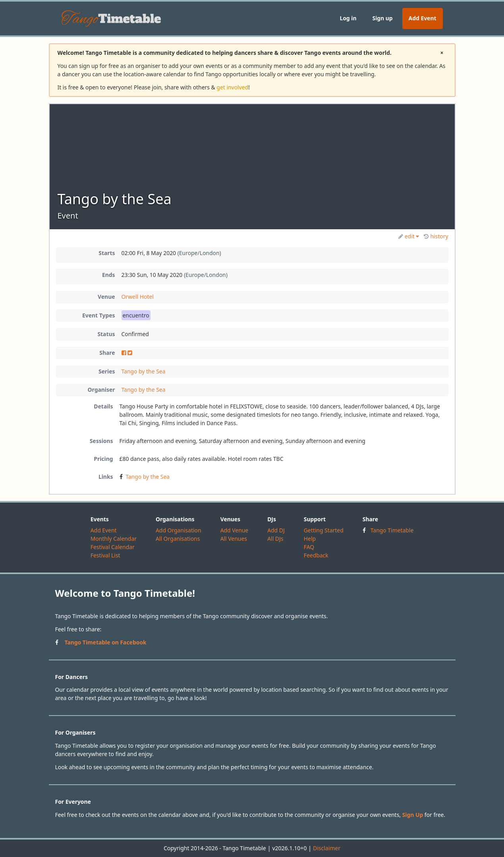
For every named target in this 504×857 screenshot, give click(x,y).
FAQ (309, 547)
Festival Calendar (113, 547)
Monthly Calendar (114, 539)
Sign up (382, 18)
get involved (232, 87)
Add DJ (276, 530)
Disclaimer (327, 848)
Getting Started (324, 530)
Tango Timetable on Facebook (106, 642)
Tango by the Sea (144, 371)
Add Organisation (179, 530)
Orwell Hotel (138, 297)
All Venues (234, 539)
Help (310, 539)
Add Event (423, 18)
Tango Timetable (392, 530)
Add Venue (235, 530)
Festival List (105, 555)
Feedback (316, 555)
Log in (348, 18)
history (436, 236)
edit (409, 236)
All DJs (275, 539)
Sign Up (413, 815)
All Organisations (178, 539)
